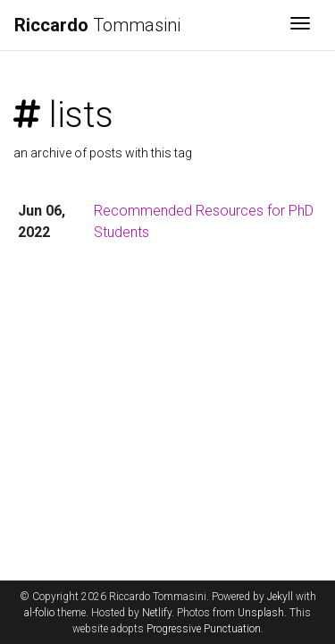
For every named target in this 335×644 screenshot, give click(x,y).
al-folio (39, 613)
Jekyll (280, 597)
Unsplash (261, 613)
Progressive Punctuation (204, 629)
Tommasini (97, 25)
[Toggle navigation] (300, 25)
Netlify (157, 613)
